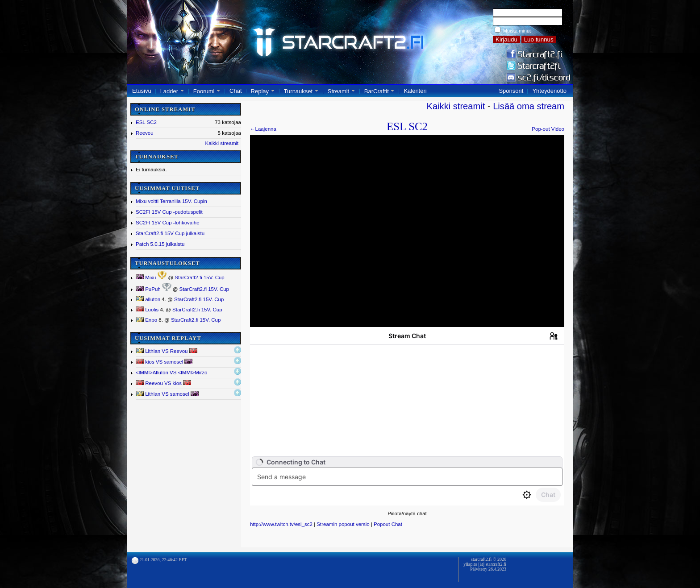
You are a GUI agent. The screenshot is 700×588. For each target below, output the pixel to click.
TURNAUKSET (157, 157)
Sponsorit (511, 91)
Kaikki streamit (222, 143)
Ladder (169, 91)
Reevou (145, 133)
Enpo (146, 320)
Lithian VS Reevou (167, 351)
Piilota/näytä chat (407, 513)
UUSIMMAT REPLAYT (168, 338)
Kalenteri (415, 91)
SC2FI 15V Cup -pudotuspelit (169, 212)
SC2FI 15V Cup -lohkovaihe (168, 223)
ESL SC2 (146, 122)
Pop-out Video (548, 129)
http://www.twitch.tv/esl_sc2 (281, 524)
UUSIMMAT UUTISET (167, 188)
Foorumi (204, 91)
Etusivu (142, 91)
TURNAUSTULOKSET (167, 263)
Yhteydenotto (549, 91)
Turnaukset (298, 91)
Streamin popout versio (343, 524)
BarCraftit (377, 91)
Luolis (147, 310)
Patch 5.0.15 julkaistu (160, 244)
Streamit (338, 91)
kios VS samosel (164, 362)
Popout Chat (388, 524)
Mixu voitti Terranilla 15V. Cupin (171, 201)
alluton (148, 299)
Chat (235, 91)
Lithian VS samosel (167, 394)
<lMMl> (171, 373)
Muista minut (517, 31)
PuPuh (148, 289)
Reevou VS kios (163, 383)
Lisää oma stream (529, 106)
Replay (260, 91)
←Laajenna (263, 129)
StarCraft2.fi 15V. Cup (199, 277)
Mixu (146, 277)
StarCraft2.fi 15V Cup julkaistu (170, 233)
